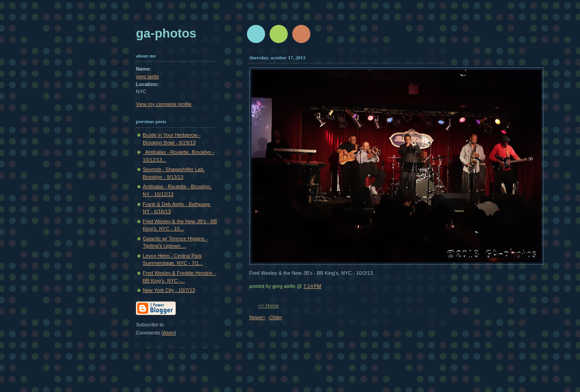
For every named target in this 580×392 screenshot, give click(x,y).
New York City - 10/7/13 (169, 290)
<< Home (268, 306)
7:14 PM (312, 286)
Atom (169, 333)
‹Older (275, 317)
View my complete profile (164, 104)
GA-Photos (166, 33)
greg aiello (147, 76)
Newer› (257, 317)
